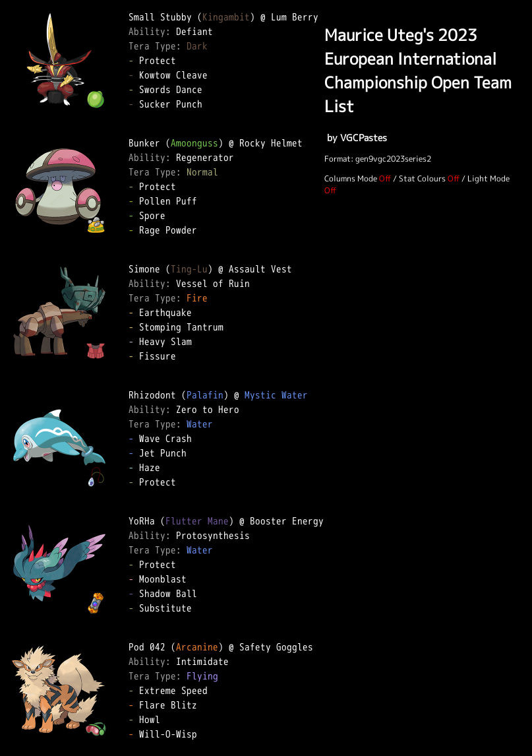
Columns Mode (351, 178)
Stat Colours (422, 178)
